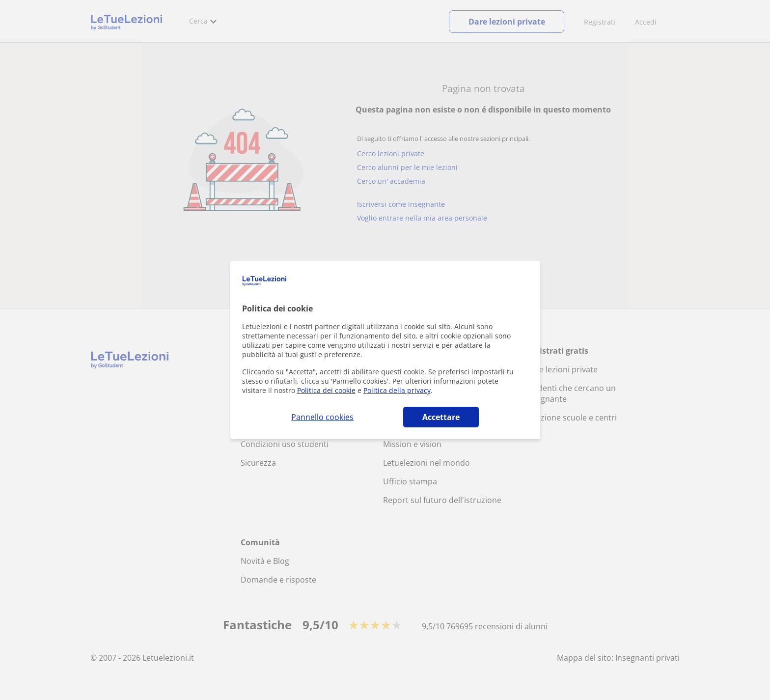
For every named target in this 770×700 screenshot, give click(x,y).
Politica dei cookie (326, 390)
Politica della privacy (397, 390)
